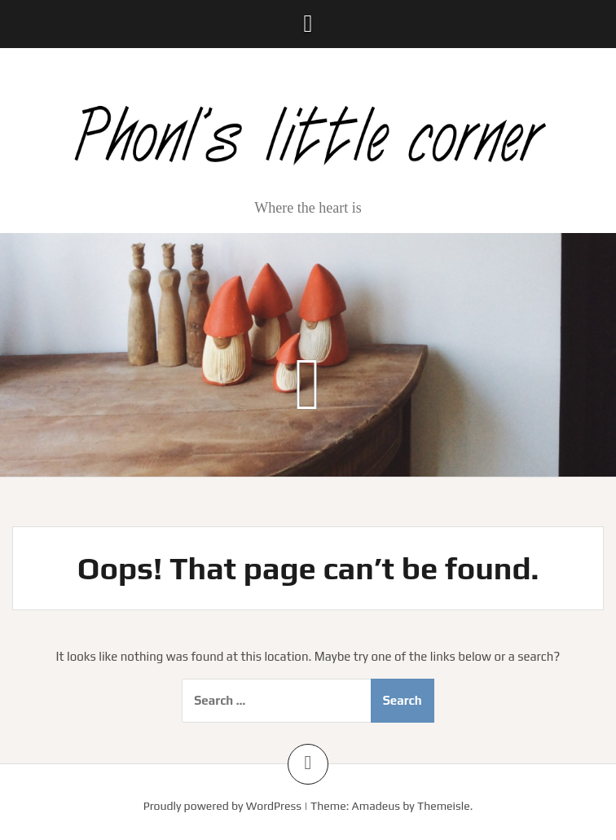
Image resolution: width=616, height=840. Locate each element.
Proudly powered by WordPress (222, 806)
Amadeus (376, 806)
